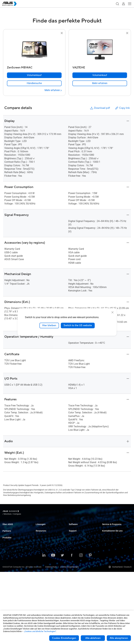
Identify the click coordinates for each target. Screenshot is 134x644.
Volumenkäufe (109, 548)
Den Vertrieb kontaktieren (113, 553)
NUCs (5, 560)
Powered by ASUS (110, 536)
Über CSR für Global (11, 532)
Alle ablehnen (93, 638)
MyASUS (73, 527)
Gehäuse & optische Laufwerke (16, 597)
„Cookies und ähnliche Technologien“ (40, 631)
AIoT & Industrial (10, 588)
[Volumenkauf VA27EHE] (100, 75)
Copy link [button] (122, 108)
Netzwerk (7, 592)
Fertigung (40, 553)
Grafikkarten (8, 583)
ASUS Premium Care (111, 527)
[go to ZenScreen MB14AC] (34, 50)
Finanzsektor (41, 570)
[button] (117, 4)
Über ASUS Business (12, 527)
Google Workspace (44, 584)
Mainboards (8, 578)
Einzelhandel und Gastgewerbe (49, 544)
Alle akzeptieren (119, 638)
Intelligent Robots (10, 602)
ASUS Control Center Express (81, 536)
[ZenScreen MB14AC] (34, 67)
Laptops (6, 550)
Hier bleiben (49, 325)
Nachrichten (41, 610)
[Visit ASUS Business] (11, 512)
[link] (34, 83)
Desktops (7, 555)
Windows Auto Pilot (77, 541)
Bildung (39, 539)
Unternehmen (42, 535)
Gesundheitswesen (44, 549)
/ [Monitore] (25, 512)
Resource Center (43, 596)
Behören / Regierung (45, 575)
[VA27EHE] (100, 67)
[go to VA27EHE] (100, 50)
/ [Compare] (34, 512)
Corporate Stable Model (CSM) (115, 532)
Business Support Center (80, 553)
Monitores (7, 564)
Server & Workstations (12, 574)
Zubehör (6, 606)
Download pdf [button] (100, 108)
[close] (112, 312)
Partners (7, 539)
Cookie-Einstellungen (64, 638)
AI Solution (40, 579)
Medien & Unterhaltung (46, 565)
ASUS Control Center (78, 532)
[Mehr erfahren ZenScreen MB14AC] (53, 90)
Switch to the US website (78, 325)
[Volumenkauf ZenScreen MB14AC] (34, 75)
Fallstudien (41, 600)
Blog (38, 605)
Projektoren (8, 569)
